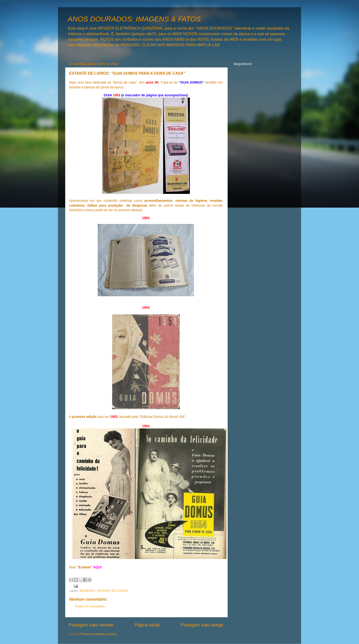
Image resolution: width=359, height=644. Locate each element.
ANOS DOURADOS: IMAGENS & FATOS (134, 19)
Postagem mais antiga (202, 625)
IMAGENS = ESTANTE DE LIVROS (104, 591)
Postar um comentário (90, 606)
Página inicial (147, 625)
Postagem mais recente (91, 625)
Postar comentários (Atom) (99, 634)
